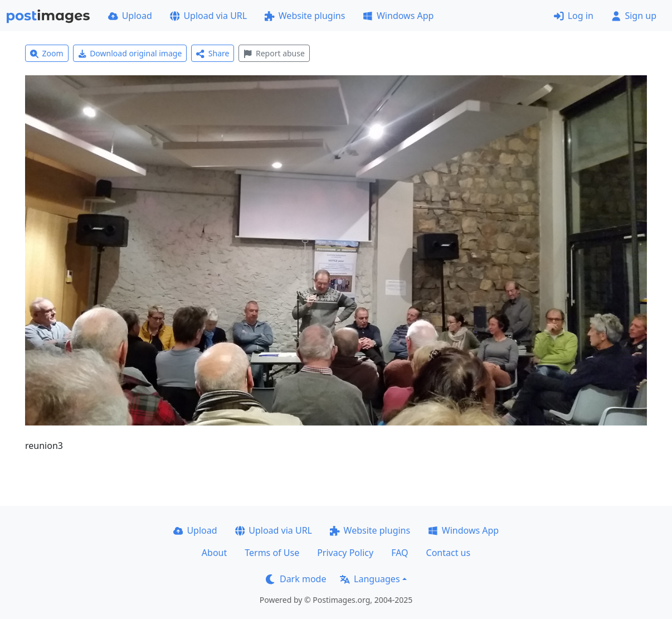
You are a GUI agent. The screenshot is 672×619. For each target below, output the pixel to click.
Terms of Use (272, 553)
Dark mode (296, 579)
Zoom (47, 53)
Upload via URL (208, 16)
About (214, 553)
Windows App (398, 16)
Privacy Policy (345, 553)
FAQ (400, 553)
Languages (370, 579)
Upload (130, 16)
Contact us (449, 553)
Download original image (130, 53)
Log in (574, 16)
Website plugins (305, 16)
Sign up (634, 16)
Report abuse (274, 53)
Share (213, 53)
